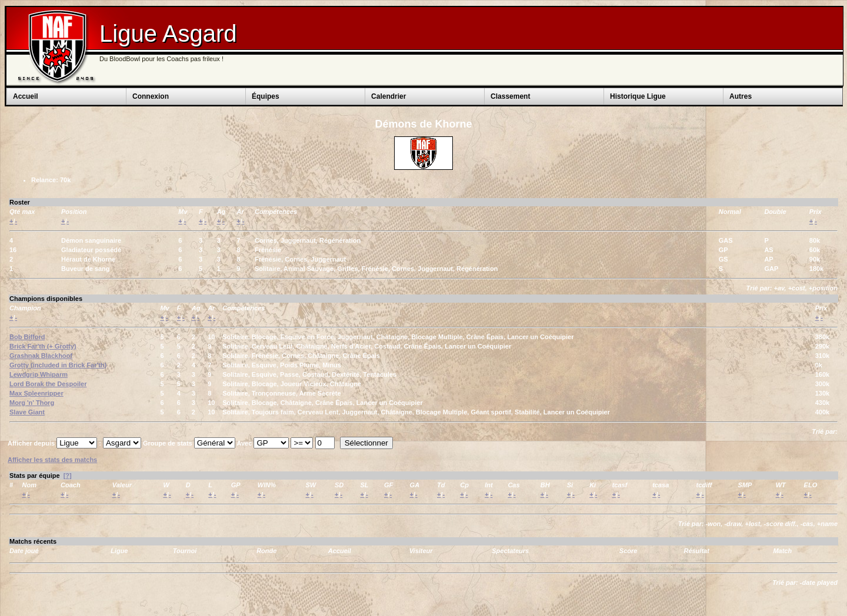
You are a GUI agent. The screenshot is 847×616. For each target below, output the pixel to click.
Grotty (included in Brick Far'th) (58, 365)
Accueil (26, 96)
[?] (68, 476)
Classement (510, 96)
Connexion (151, 96)
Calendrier (389, 96)
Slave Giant (27, 412)
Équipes (266, 96)
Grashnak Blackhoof (41, 356)
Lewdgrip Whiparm (39, 374)
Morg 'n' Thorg (32, 403)
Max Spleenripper (36, 393)
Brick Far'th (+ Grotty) (43, 346)
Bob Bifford (27, 337)
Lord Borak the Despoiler (48, 384)
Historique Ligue (638, 96)
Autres (741, 96)
